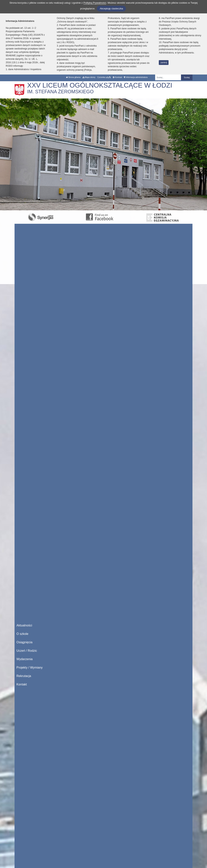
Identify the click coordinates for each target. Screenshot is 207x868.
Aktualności (24, 625)
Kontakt (22, 684)
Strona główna (73, 77)
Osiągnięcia (24, 642)
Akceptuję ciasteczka (111, 9)
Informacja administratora (136, 77)
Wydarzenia (24, 659)
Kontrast (117, 77)
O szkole (22, 634)
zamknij (164, 63)
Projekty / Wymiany (30, 668)
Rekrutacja (24, 676)
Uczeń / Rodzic (27, 651)
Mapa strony (89, 77)
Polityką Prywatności (95, 3)
